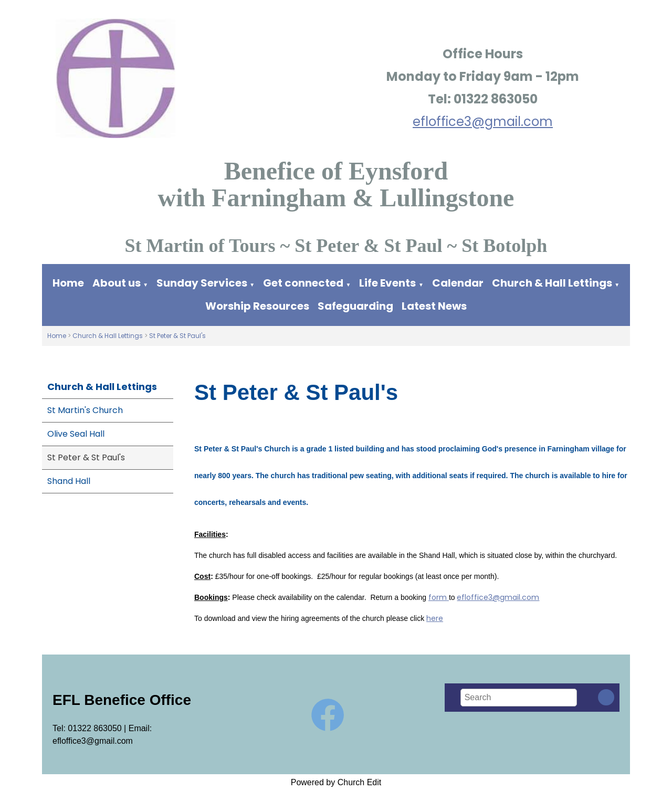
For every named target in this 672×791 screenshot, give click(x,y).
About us (117, 283)
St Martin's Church (85, 410)
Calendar (458, 283)
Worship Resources (257, 306)
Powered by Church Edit (336, 782)
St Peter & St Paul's (177, 336)
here (435, 619)
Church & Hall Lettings (552, 283)
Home (68, 283)
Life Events (387, 283)
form (438, 598)
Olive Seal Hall (76, 434)
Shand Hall (69, 481)
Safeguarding (355, 306)
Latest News (434, 306)
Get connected (303, 283)
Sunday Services (203, 283)
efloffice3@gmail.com (483, 122)
